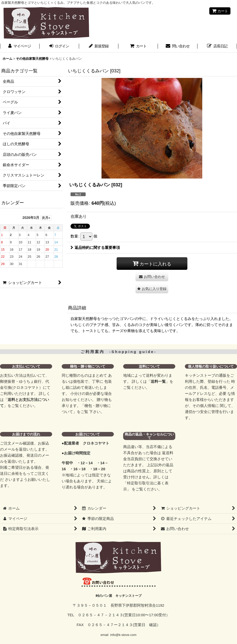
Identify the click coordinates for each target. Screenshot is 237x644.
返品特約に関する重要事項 (95, 247)
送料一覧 (158, 381)
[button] (152, 289)
